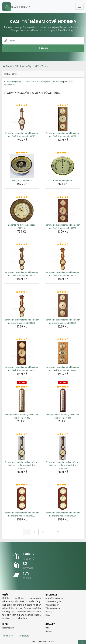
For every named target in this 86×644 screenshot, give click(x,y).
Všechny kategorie (53, 602)
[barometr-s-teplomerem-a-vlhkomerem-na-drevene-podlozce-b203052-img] (63, 211)
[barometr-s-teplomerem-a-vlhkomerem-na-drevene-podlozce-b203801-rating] (63, 292)
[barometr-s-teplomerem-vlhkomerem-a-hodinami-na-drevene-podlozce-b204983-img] (63, 448)
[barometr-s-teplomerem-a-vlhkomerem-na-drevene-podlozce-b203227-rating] (63, 339)
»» (58, 532)
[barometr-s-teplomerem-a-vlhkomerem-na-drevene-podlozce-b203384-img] (63, 498)
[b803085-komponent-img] (63, 166)
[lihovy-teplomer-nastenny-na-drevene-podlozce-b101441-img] (63, 400)
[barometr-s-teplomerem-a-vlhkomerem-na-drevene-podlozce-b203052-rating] (63, 197)
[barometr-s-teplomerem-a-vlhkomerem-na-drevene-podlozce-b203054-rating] (22, 244)
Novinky (49, 612)
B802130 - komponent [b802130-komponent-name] (22, 181)
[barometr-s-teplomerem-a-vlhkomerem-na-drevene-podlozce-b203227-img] (63, 353)
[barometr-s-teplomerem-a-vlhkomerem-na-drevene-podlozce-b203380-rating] (22, 485)
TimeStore (24, 636)
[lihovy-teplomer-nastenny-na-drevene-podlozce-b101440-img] (22, 400)
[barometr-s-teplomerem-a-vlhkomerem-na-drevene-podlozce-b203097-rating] (63, 105)
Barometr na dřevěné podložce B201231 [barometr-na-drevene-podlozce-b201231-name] (22, 226)
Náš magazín (8, 628)
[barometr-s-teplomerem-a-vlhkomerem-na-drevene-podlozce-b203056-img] (22, 305)
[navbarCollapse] (79, 6)
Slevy (48, 615)
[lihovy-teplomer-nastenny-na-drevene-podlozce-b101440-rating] (22, 387)
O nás (48, 628)
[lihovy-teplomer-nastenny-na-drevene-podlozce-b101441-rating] (63, 387)
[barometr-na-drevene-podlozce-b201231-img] (22, 211)
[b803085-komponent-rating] (63, 153)
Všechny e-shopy (53, 608)
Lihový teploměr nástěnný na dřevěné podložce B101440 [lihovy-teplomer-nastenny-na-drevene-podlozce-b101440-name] (22, 416)
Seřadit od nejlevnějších (14, 82)
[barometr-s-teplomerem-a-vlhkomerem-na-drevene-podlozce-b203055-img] (63, 258)
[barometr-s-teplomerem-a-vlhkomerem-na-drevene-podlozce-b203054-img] (22, 258)
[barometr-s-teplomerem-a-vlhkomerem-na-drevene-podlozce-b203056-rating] (22, 292)
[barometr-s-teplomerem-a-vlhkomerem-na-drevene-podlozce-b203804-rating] (22, 339)
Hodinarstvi (8, 636)
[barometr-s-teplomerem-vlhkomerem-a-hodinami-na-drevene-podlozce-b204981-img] (22, 448)
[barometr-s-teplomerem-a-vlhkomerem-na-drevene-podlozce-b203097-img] (63, 119)
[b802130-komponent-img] (22, 166)
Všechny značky (52, 605)
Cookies (49, 631)
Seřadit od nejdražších (35, 82)
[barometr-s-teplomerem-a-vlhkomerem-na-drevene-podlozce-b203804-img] (22, 353)
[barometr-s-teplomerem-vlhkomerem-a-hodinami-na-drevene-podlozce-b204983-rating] (63, 434)
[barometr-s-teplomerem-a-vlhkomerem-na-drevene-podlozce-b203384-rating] (63, 485)
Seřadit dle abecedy (54, 82)
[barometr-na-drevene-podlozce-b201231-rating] (22, 197)
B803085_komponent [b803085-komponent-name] (63, 181)
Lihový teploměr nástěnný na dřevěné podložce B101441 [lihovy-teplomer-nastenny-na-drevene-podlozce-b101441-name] (63, 416)
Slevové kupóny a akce (55, 598)
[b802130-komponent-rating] (22, 153)
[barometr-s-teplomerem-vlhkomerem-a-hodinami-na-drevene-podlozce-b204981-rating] (22, 434)
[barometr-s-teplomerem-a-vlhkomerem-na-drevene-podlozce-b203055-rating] (63, 244)
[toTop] (82, 642)
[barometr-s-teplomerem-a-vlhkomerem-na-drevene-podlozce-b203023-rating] (22, 105)
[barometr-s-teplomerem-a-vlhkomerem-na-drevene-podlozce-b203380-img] (22, 498)
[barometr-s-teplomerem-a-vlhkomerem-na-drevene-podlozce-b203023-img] (22, 119)
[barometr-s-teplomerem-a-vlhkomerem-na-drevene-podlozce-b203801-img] (63, 305)
